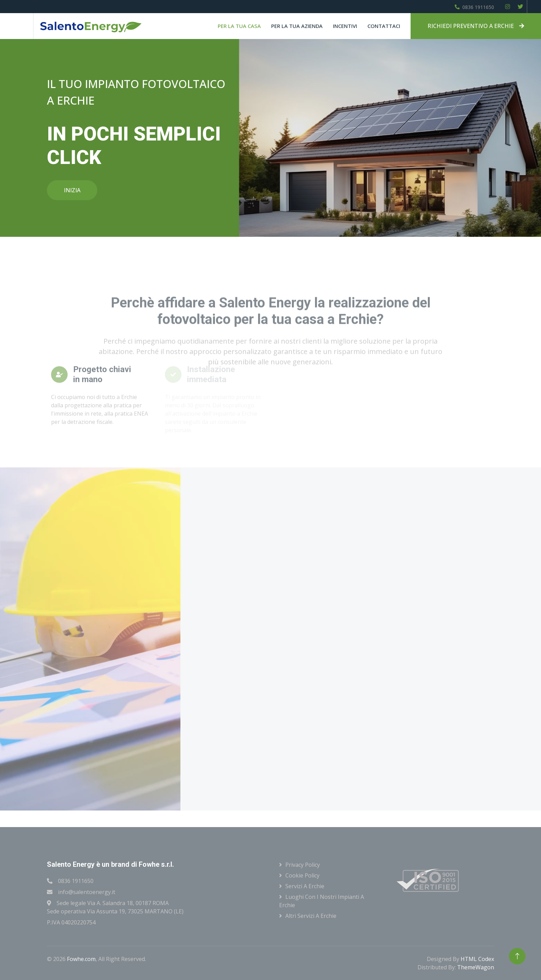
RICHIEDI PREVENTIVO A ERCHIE (476, 26)
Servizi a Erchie (305, 886)
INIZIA (72, 190)
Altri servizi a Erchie (311, 916)
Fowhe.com (81, 959)
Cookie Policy (302, 875)
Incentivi (345, 26)
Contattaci (384, 26)
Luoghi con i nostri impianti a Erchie (322, 901)
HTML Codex (477, 959)
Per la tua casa (239, 26)
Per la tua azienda (297, 26)
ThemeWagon (476, 967)
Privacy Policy (303, 865)
